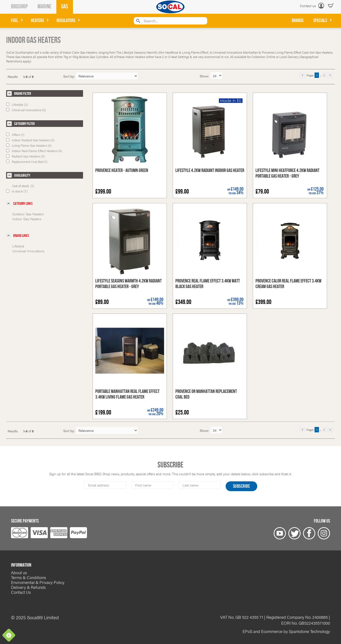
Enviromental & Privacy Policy (38, 582)
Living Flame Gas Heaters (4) (29, 145)
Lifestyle (18, 246)
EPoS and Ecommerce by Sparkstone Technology (286, 631)
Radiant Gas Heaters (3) (25, 156)
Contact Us (21, 592)
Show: (205, 76)
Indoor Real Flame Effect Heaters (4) (34, 151)
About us (19, 572)
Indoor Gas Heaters (27, 219)
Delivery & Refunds (28, 587)
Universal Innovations (28, 251)
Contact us (308, 6)
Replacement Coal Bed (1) (27, 162)
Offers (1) (15, 135)
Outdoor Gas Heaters (28, 214)
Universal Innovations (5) (26, 110)
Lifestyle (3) (17, 104)
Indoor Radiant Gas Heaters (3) (30, 140)
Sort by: (69, 76)
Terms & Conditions (29, 577)
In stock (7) (17, 191)
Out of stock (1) (23, 186)
